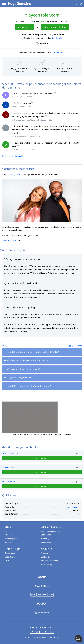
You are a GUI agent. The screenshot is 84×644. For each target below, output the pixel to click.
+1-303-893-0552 (42, 632)
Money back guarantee (50, 531)
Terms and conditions (50, 561)
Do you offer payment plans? (20, 378)
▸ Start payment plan (54, 27)
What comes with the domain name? (24, 369)
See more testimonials (13, 156)
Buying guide (10, 553)
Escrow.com (46, 535)
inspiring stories (15, 174)
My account (9, 542)
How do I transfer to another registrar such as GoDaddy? (33, 352)
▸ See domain (42, 458)
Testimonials (46, 542)
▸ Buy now (24, 27)
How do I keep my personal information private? (29, 386)
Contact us (45, 557)
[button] (4, 3)
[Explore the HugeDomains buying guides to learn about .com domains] (42, 578)
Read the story (11, 241)
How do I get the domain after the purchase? (27, 361)
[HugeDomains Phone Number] (76, 4)
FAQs (7, 561)
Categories (9, 535)
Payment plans (11, 539)
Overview (45, 553)
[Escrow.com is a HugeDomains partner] (42, 613)
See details (57, 38)
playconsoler (74, 507)
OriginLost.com (9, 481)
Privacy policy (46, 565)
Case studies (10, 557)
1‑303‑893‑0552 (59, 53)
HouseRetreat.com (10, 453)
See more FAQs (75, 346)
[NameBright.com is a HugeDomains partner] (42, 587)
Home (7, 531)
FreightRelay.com (9, 467)
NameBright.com (48, 539)
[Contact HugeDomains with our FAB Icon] (78, 638)
